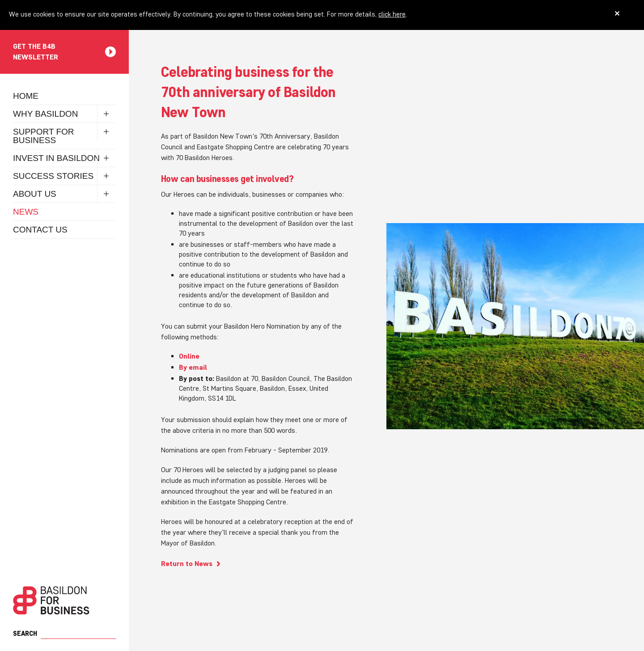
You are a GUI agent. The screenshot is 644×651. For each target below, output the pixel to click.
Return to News (187, 564)
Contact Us (40, 230)
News (26, 212)
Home (26, 96)
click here (392, 14)
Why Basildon (45, 114)
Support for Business (44, 136)
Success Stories (53, 176)
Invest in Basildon (56, 158)
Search (25, 634)
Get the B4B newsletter (36, 52)
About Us (35, 194)
